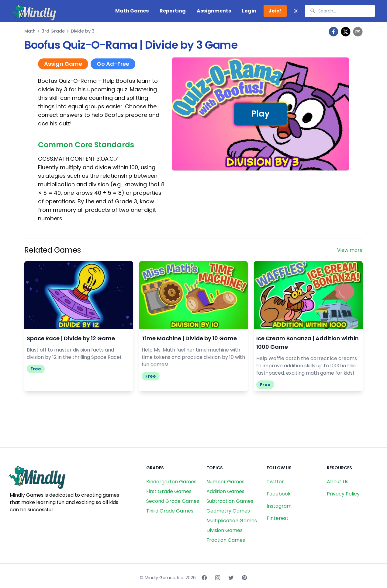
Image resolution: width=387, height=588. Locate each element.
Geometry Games (228, 511)
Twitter (275, 482)
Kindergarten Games (171, 482)
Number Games (225, 482)
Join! (275, 11)
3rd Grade (53, 31)
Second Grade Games (173, 501)
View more (350, 250)
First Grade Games (169, 491)
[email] (358, 32)
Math (30, 31)
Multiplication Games (232, 521)
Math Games (132, 11)
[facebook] (333, 32)
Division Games (225, 530)
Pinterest (278, 518)
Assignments (214, 11)
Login (249, 11)
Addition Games (225, 491)
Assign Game (63, 64)
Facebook (279, 494)
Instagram (279, 506)
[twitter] (346, 32)
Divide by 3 (83, 31)
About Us (338, 482)
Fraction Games (226, 540)
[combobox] (340, 11)
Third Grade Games (170, 511)
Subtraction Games (230, 501)
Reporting (173, 11)
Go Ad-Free (113, 64)
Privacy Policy (343, 494)
